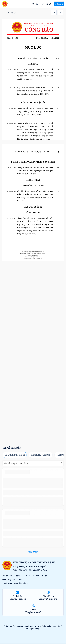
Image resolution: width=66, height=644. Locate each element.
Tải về (47, 4)
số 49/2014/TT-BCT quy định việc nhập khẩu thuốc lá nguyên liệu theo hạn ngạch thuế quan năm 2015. (32, 483)
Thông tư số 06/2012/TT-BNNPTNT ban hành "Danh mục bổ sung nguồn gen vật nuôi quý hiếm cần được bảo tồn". (35, 171)
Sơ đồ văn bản (12, 448)
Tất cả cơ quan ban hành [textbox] (16, 464)
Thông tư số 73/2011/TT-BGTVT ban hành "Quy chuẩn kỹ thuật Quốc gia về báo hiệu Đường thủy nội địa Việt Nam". (35, 111)
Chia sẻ (59, 4)
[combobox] (33, 463)
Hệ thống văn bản (41, 455)
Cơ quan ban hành (15, 455)
